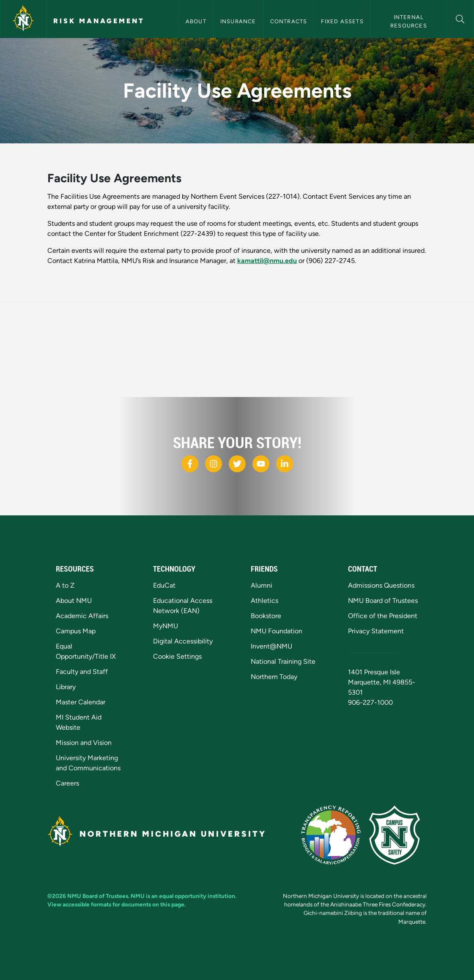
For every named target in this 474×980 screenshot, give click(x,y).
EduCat (164, 585)
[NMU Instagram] (214, 464)
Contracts (289, 21)
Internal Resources (409, 21)
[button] (460, 18)
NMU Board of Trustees (383, 601)
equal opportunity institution (197, 896)
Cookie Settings (177, 656)
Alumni (262, 585)
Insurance (238, 21)
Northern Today (274, 677)
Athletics (264, 601)
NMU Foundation (277, 631)
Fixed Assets (342, 21)
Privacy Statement (376, 631)
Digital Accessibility (183, 641)
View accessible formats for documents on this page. (116, 904)
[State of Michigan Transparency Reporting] (335, 834)
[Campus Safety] (398, 834)
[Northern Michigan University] (23, 19)
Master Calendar (81, 702)
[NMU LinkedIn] (285, 464)
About (196, 21)
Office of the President (383, 616)
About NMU (74, 601)
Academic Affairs (82, 616)
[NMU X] (237, 464)
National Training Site (283, 661)
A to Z (65, 585)
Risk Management (99, 21)
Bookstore (266, 616)
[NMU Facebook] (190, 464)
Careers (67, 783)
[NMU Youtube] (261, 464)
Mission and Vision (84, 743)
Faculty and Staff (82, 672)
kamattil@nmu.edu (267, 261)
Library (66, 687)
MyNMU (166, 626)
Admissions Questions (381, 585)
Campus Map (76, 631)
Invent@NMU (271, 646)
